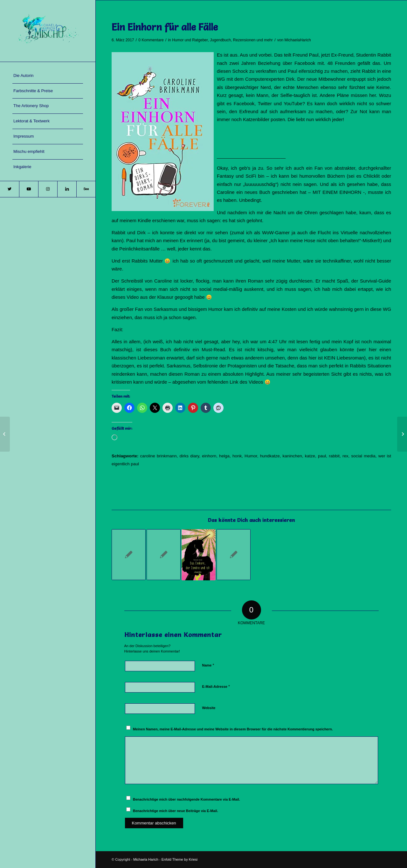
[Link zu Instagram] (48, 189)
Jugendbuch (220, 40)
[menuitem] (48, 76)
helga (224, 456)
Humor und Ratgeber (190, 40)
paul (322, 456)
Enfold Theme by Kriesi (180, 859)
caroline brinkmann (159, 456)
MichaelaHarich (297, 40)
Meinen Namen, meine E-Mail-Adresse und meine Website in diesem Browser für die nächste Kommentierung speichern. (233, 729)
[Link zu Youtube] (29, 189)
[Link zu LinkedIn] (67, 189)
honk (237, 456)
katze (310, 456)
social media (363, 456)
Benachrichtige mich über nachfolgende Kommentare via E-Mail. (186, 799)
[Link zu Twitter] (10, 189)
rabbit (334, 456)
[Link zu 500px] (86, 189)
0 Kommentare (151, 40)
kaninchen (292, 456)
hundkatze (270, 456)
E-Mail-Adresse (216, 686)
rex (345, 456)
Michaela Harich (146, 859)
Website (209, 708)
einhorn (209, 456)
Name (208, 665)
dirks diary (190, 456)
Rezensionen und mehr (253, 40)
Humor (251, 456)
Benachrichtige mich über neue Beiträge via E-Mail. (176, 811)
